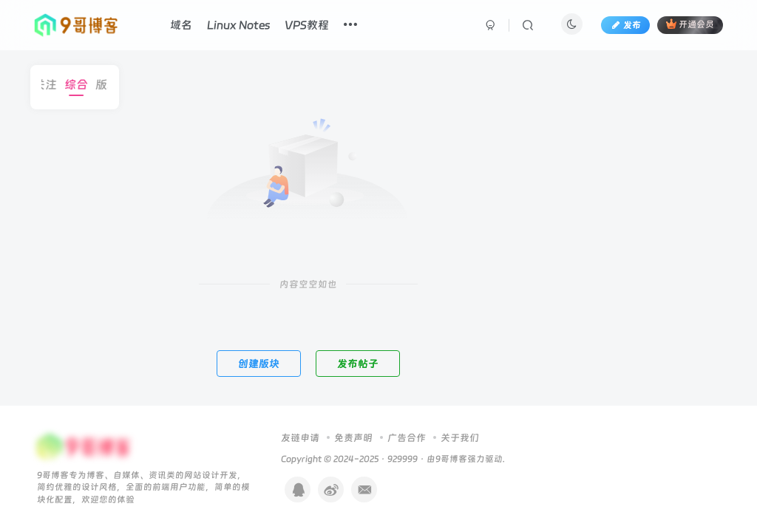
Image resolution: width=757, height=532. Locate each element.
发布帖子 (358, 364)
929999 (403, 459)
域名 (181, 25)
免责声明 (353, 438)
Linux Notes (238, 25)
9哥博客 (451, 459)
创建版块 (259, 364)
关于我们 (460, 438)
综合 (84, 85)
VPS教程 (307, 25)
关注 (53, 85)
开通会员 (690, 24)
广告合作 (407, 438)
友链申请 (300, 438)
